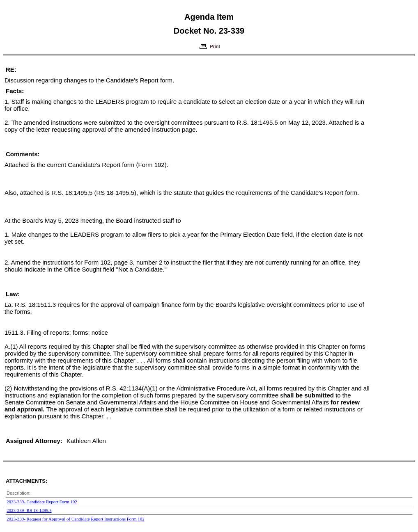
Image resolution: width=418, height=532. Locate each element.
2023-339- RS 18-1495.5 (29, 510)
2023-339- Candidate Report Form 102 (42, 502)
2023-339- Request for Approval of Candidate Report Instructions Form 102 (76, 519)
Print (215, 46)
